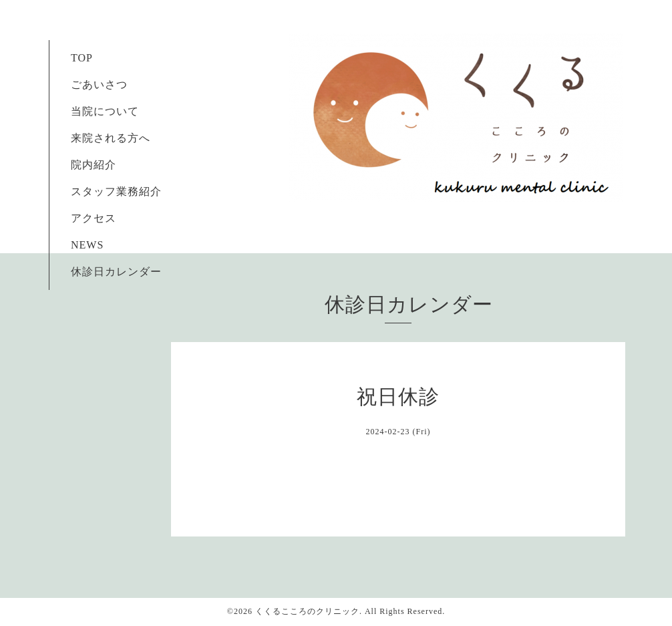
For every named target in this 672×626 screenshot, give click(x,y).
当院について (105, 111)
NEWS (87, 245)
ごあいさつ (94, 85)
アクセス (94, 218)
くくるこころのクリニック (307, 611)
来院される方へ (105, 138)
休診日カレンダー (116, 272)
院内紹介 (94, 165)
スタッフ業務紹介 (111, 191)
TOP (81, 58)
